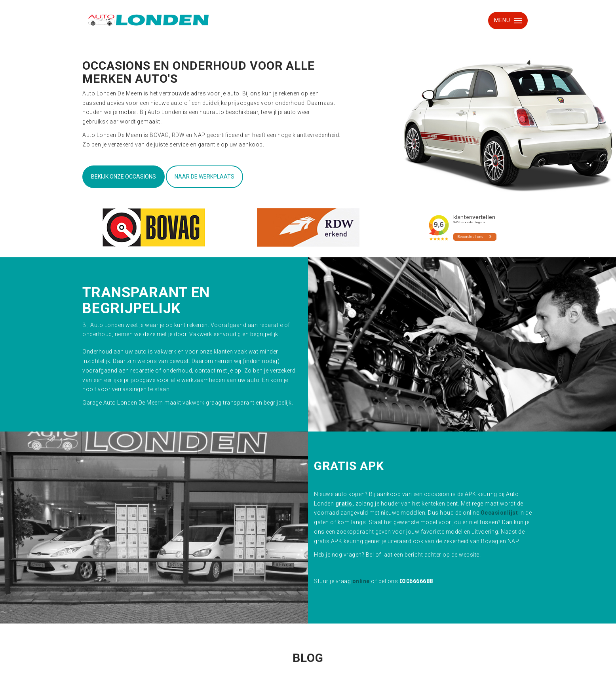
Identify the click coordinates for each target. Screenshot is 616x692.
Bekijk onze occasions (124, 177)
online (361, 581)
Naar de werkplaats (204, 177)
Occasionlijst (499, 513)
